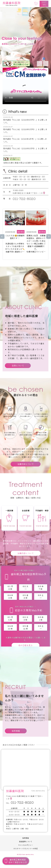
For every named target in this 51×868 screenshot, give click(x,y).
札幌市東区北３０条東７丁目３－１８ (28, 193)
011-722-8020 (24, 199)
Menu (44, 4)
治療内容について (26, 553)
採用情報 (16, 731)
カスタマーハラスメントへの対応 (26, 848)
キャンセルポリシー (26, 845)
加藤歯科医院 (12, 3)
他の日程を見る (26, 645)
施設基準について (26, 841)
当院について (18, 366)
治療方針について (26, 464)
